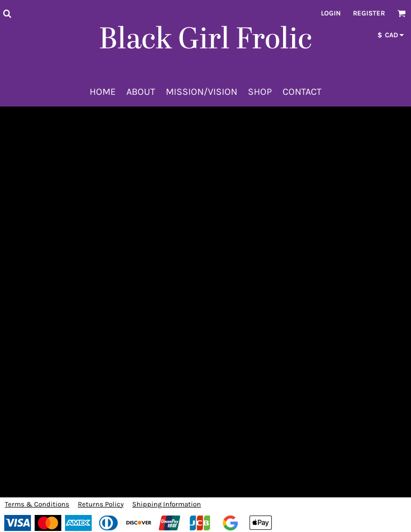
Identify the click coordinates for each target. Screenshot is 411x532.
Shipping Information (167, 504)
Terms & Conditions (37, 504)
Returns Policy (101, 504)
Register (369, 13)
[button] (7, 13)
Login (331, 13)
